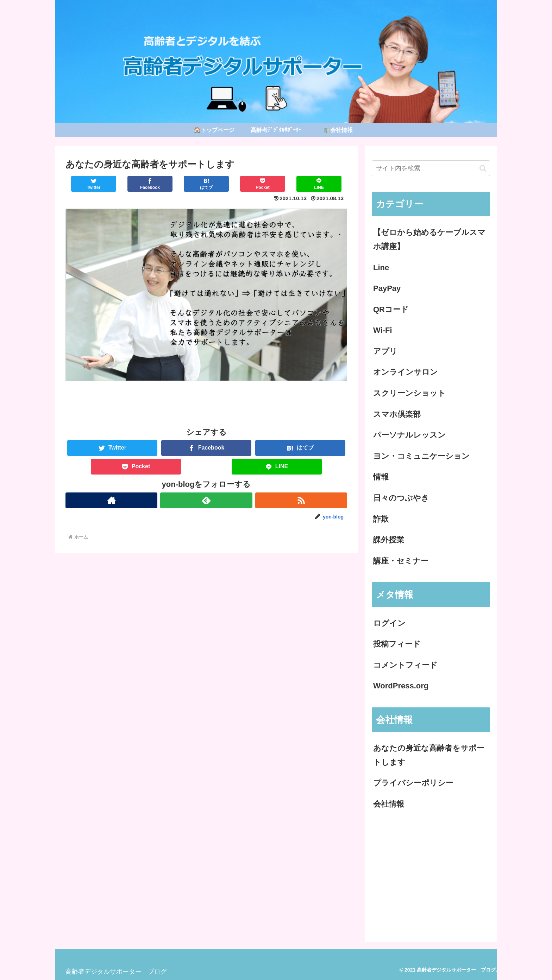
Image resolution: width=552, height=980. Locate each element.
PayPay (387, 288)
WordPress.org (401, 686)
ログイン (389, 623)
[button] (483, 168)
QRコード (391, 309)
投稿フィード (397, 644)
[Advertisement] (431, 874)
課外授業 (389, 540)
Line (381, 268)
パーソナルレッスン (409, 435)
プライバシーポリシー (413, 783)
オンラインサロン (406, 372)
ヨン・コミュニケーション (421, 456)
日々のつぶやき (401, 498)
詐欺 (381, 519)
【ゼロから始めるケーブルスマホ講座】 (429, 239)
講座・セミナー (401, 561)
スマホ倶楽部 (397, 414)
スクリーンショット (409, 393)
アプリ (385, 351)
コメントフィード (405, 665)
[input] (431, 168)
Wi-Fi (383, 330)
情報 (381, 477)
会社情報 (389, 804)
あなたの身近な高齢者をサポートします (429, 755)
